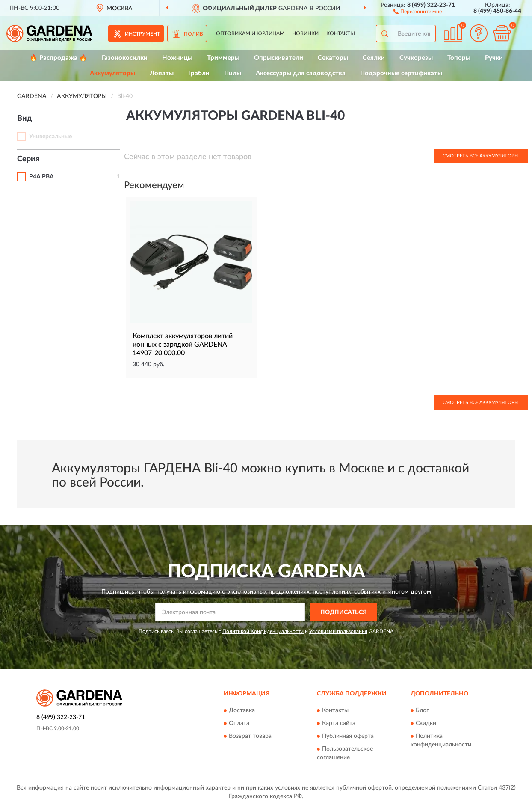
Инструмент (142, 34)
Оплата (239, 723)
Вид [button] (25, 119)
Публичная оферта (348, 736)
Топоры (459, 58)
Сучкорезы (416, 58)
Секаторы (333, 58)
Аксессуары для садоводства (301, 73)
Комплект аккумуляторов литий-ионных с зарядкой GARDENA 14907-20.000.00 (184, 345)
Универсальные (50, 137)
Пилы (233, 73)
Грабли (199, 73)
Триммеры (223, 58)
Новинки (305, 33)
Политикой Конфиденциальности (263, 631)
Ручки (494, 58)
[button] (418, 11)
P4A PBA (41, 177)
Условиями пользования (338, 631)
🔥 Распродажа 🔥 (58, 58)
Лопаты (162, 73)
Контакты (341, 33)
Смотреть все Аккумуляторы (481, 156)
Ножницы (177, 58)
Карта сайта (339, 723)
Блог (422, 710)
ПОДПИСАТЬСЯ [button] (344, 612)
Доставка (242, 710)
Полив (194, 34)
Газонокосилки (125, 58)
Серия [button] (28, 159)
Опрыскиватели (279, 58)
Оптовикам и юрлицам (250, 33)
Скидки (426, 723)
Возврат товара (250, 736)
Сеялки (374, 58)
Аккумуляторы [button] (112, 73)
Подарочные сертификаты (401, 73)
